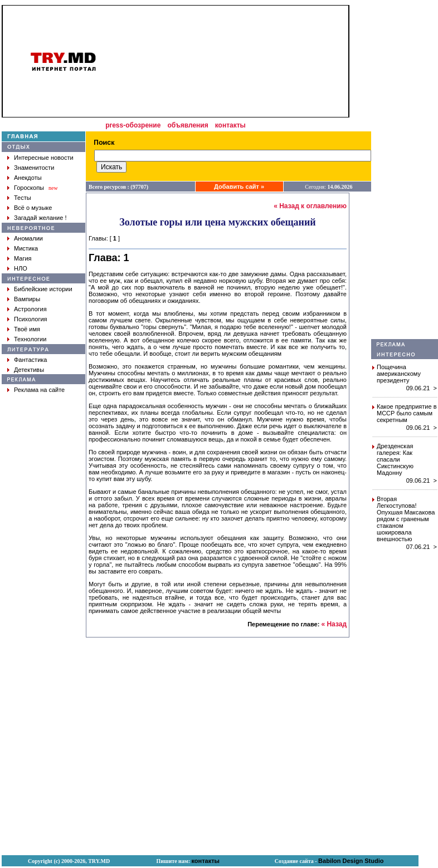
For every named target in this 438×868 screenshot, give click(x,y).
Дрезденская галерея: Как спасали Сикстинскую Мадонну (395, 459)
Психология (31, 319)
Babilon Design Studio (351, 861)
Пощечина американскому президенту (399, 374)
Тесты (23, 198)
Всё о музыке (33, 208)
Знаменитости (34, 168)
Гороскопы (29, 188)
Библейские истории (43, 289)
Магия (23, 258)
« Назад (334, 624)
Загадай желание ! (40, 218)
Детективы (29, 370)
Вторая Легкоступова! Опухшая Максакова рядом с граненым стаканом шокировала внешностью (406, 519)
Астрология (30, 309)
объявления (188, 125)
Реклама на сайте (39, 390)
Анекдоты (28, 178)
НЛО (21, 268)
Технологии (30, 339)
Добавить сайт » (239, 187)
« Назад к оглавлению (310, 206)
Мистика (26, 248)
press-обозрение (133, 125)
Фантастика (30, 360)
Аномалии (28, 238)
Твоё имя (27, 329)
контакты (230, 125)
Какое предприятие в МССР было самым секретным (407, 413)
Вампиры (27, 299)
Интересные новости (44, 158)
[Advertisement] (405, 172)
